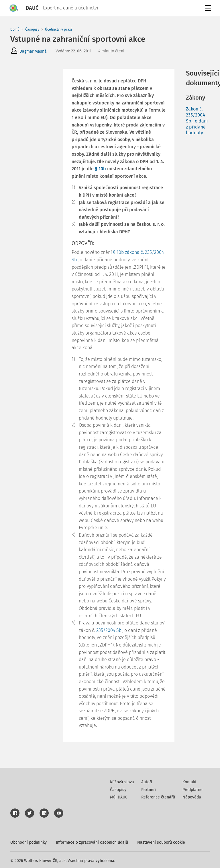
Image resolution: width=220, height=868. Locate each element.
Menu (207, 9)
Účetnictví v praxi (58, 29)
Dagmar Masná (33, 51)
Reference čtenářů (158, 797)
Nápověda (192, 797)
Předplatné (192, 790)
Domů (15, 29)
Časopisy (32, 29)
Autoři (147, 782)
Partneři (149, 790)
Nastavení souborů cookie (161, 842)
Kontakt (189, 782)
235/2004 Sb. (109, 630)
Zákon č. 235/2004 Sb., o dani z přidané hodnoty (197, 121)
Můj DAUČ (119, 797)
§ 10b (100, 169)
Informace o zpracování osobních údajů (92, 842)
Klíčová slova (122, 782)
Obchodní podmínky (29, 842)
